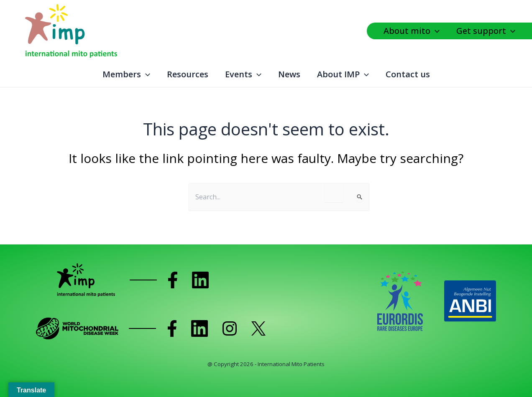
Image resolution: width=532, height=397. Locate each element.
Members (126, 74)
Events (243, 74)
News (289, 74)
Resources (188, 74)
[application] (437, 31)
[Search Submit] (360, 198)
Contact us (408, 74)
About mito (412, 31)
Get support (486, 31)
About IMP (343, 74)
